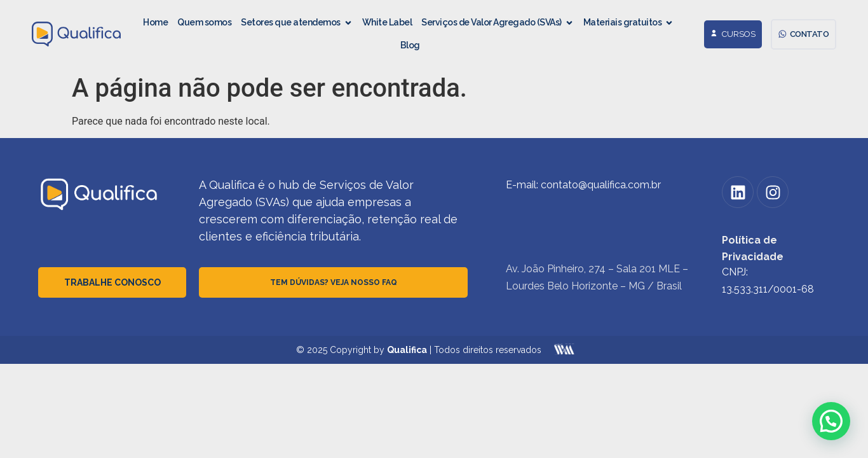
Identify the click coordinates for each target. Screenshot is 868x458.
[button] (831, 421)
